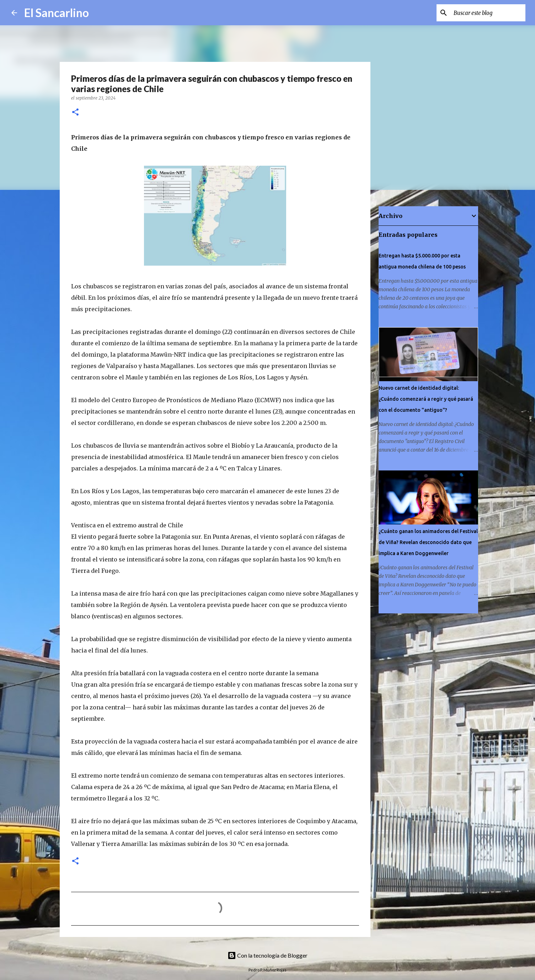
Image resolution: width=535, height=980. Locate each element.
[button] (75, 113)
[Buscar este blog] (488, 13)
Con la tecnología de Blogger (267, 955)
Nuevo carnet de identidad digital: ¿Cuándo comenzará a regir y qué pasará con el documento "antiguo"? (426, 399)
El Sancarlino (57, 13)
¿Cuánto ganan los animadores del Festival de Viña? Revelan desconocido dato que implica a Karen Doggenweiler (428, 542)
